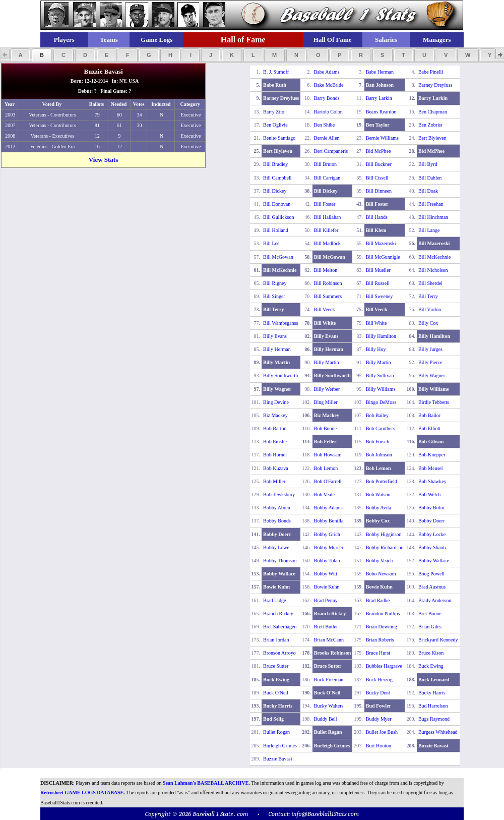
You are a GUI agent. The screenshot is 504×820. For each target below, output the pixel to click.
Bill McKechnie (434, 257)
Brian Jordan (276, 640)
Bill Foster (325, 204)
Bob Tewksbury (279, 494)
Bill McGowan (278, 257)
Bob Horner (275, 455)
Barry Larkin (379, 98)
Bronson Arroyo (279, 653)
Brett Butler (326, 627)
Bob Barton (275, 428)
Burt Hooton (379, 746)
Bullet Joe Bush (382, 732)
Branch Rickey (278, 613)
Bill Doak (428, 191)
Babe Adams (327, 72)
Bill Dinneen (379, 191)
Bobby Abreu (277, 508)
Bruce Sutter (276, 666)
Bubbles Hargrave (384, 666)
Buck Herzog (379, 680)
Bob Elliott (429, 428)
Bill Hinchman (433, 217)
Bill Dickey (275, 191)
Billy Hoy (376, 349)
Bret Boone (430, 613)
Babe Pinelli (431, 72)
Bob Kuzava (276, 468)
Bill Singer (274, 296)
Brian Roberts (380, 640)
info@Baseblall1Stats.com (325, 814)
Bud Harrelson (433, 706)
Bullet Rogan (276, 732)
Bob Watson (378, 494)
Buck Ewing (431, 666)
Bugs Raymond (434, 719)
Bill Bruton (325, 164)
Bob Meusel (431, 468)
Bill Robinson (328, 283)
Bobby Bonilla (329, 521)
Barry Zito (274, 112)
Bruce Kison (431, 653)
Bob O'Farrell (328, 481)
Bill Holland (276, 230)
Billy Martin (327, 362)
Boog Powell (431, 574)
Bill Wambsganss (280, 323)
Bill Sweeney (380, 296)
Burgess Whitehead (438, 732)
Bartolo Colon (328, 112)
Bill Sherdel (430, 283)
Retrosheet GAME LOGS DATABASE (82, 793)
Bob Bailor (429, 415)
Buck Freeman (329, 680)
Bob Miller (274, 481)
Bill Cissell (377, 178)
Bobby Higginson (384, 534)
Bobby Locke (432, 534)
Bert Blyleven (432, 138)
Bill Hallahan (328, 217)
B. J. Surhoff (276, 72)
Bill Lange (429, 230)
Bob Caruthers (381, 428)
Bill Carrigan (327, 178)
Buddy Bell (326, 719)
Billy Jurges (430, 349)
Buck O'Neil (276, 693)
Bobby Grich (327, 534)
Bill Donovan (277, 204)
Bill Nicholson (433, 270)
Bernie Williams (382, 138)
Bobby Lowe (276, 547)
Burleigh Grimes (280, 746)
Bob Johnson (379, 455)
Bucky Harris (432, 693)
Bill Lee (271, 243)
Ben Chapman (433, 112)
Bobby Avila (379, 508)
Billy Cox (428, 323)
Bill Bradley (275, 164)
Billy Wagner (432, 375)
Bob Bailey (377, 415)
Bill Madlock (327, 243)
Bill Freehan (431, 204)
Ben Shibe (324, 125)
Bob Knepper (432, 455)
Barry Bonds (327, 98)
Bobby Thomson (280, 561)
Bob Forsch (377, 442)
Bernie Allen (327, 138)
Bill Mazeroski (381, 243)
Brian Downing (382, 627)
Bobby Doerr (432, 521)
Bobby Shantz (432, 547)
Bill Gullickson (278, 217)
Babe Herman (380, 72)
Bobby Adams (328, 508)
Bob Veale (324, 494)
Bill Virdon (430, 309)
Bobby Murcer (329, 547)
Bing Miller (326, 402)
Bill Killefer (326, 230)
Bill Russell (378, 283)
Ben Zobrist (430, 125)
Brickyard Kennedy (438, 640)
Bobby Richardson (385, 547)
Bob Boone (325, 428)
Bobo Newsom (381, 574)
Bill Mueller (378, 270)
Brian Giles (430, 627)
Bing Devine (276, 402)
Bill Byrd (428, 164)
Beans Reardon (381, 112)
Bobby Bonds (277, 521)
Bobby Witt (326, 574)
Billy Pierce (430, 362)
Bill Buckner (379, 164)
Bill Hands (377, 217)
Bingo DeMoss (381, 402)
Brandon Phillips (383, 613)
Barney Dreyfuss (435, 85)
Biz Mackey (275, 415)
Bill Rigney (275, 283)
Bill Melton (326, 270)
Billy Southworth (280, 375)
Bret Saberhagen (280, 627)
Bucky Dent (378, 693)
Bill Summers (328, 296)
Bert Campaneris (331, 151)
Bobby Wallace (434, 561)
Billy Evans (275, 336)
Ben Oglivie (275, 125)
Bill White (376, 323)
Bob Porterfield (382, 481)
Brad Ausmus (432, 587)
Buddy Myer (379, 719)
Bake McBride (329, 85)
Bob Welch (429, 494)
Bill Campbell (277, 178)
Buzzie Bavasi (277, 759)
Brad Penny (326, 600)
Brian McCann (329, 640)
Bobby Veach (379, 561)
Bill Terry (428, 296)
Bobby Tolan (327, 561)
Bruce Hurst (378, 653)
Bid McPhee (379, 151)
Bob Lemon (326, 468)
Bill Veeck (325, 309)
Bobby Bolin (431, 508)
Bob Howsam (328, 455)
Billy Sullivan (380, 375)
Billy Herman (277, 349)
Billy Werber (327, 389)
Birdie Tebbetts (434, 402)
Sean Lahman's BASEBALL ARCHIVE (206, 783)
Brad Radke (378, 600)
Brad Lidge (274, 600)
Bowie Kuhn (327, 587)
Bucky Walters (329, 706)
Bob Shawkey (432, 481)
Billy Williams (381, 389)
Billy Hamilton (381, 336)
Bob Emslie (275, 442)
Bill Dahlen (430, 178)
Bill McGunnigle (383, 257)
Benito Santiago (279, 138)
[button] (20, 55)
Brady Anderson (435, 600)
